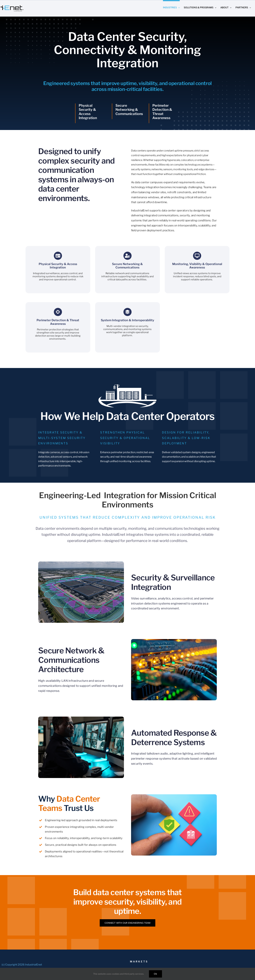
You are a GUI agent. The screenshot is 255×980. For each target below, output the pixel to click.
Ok (155, 974)
